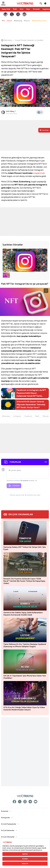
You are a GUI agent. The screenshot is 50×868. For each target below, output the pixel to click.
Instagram (17, 416)
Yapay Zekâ (6, 9)
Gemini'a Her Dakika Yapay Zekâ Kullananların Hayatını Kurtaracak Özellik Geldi (23, 614)
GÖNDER (14, 486)
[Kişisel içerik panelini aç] (44, 130)
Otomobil (36, 9)
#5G (3, 21)
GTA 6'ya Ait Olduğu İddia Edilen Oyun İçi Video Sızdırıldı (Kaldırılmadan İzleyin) (24, 709)
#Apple (9, 21)
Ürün (22, 9)
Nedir (37, 416)
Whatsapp (6, 416)
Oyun (28, 9)
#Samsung (18, 21)
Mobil (15, 9)
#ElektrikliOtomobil (39, 21)
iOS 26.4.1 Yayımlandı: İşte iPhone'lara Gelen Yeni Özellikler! (25, 677)
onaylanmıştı (39, 173)
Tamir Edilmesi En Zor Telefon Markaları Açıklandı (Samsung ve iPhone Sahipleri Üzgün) (25, 645)
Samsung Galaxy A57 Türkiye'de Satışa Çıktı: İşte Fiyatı (25, 548)
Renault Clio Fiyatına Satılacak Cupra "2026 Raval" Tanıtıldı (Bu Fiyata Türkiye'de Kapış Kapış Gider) (24, 581)
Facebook (28, 416)
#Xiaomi (27, 21)
